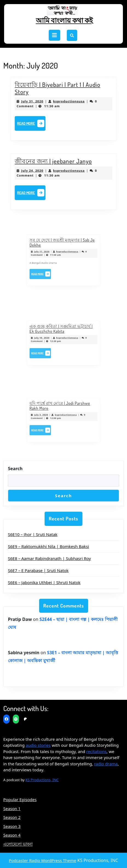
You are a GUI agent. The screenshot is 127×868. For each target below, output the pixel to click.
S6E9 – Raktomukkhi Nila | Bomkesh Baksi (48, 546)
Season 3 (12, 826)
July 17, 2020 (49, 254)
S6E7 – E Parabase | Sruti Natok (38, 570)
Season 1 (12, 808)
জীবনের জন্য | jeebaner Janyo (55, 164)
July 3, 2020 (48, 417)
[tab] (54, 35)
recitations (96, 751)
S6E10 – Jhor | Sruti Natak (33, 534)
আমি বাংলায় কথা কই (64, 20)
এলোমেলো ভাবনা (18, 844)
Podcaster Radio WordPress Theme (42, 860)
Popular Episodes (20, 799)
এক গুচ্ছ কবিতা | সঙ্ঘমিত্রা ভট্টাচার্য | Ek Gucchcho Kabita (62, 334)
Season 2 (12, 817)
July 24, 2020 (36, 172)
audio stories (38, 745)
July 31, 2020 (36, 102)
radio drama (106, 764)
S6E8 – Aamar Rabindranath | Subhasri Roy (49, 558)
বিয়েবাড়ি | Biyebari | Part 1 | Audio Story (58, 91)
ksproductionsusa (68, 102)
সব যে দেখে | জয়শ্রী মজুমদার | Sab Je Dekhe (63, 248)
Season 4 (12, 835)
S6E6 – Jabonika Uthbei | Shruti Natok (44, 582)
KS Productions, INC (42, 780)
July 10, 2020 (49, 340)
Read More (35, 123)
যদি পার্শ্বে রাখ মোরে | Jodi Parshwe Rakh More (61, 411)
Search (15, 469)
